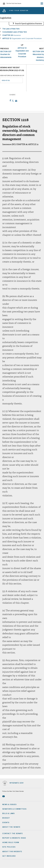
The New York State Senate (14, 4)
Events (6, 823)
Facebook (10, 100)
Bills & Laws (9, 814)
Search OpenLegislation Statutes (29, 24)
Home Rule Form (11, 843)
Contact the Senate (13, 834)
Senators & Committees (14, 809)
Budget (6, 818)
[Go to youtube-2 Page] (4, 796)
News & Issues (9, 805)
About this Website (12, 852)
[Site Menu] (42, 4)
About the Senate (11, 827)
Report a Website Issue (14, 838)
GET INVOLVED (9, 856)
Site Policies (9, 847)
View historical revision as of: (12, 76)
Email (16, 101)
